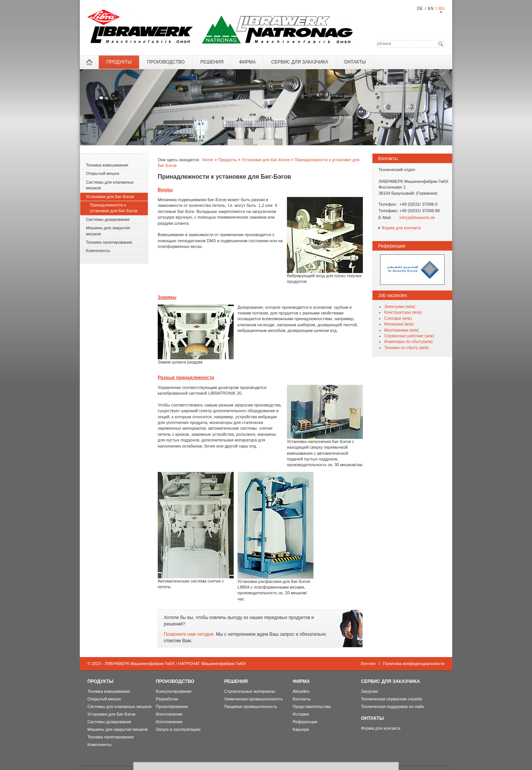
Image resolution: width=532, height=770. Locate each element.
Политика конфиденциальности (414, 664)
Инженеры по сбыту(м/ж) (408, 341)
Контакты (302, 699)
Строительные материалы (250, 691)
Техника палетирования (109, 242)
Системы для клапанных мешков (110, 185)
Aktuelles (301, 691)
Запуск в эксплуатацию (178, 729)
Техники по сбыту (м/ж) (407, 348)
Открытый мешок (103, 173)
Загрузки (369, 691)
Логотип (368, 664)
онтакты (355, 62)
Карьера (301, 729)
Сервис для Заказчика (300, 62)
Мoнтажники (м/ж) (401, 330)
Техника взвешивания (107, 165)
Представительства (312, 706)
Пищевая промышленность (251, 706)
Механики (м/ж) (399, 324)
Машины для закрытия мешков (108, 231)
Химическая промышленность (253, 699)
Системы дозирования (108, 219)
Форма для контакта (401, 228)
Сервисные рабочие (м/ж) (409, 336)
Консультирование (174, 691)
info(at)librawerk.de (417, 218)
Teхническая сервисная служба (392, 699)
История (301, 714)
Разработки (167, 699)
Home (208, 160)
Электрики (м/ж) (400, 306)
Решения (212, 62)
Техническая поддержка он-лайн (393, 706)
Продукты (119, 62)
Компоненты (98, 251)
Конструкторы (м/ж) (403, 312)
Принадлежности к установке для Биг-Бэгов (114, 208)
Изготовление (169, 714)
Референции (305, 722)
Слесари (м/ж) (398, 318)
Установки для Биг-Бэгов (110, 197)
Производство (166, 62)
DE (420, 8)
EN (431, 8)
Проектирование (172, 706)
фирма (247, 62)
